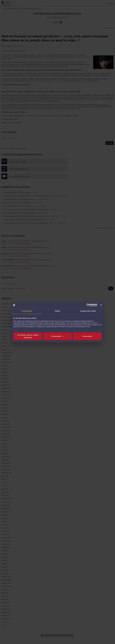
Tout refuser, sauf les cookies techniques (28, 336)
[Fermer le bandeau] (101, 305)
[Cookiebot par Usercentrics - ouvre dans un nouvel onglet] (88, 305)
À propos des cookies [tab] (88, 311)
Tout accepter (87, 336)
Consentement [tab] (27, 311)
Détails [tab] (57, 311)
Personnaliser (58, 336)
